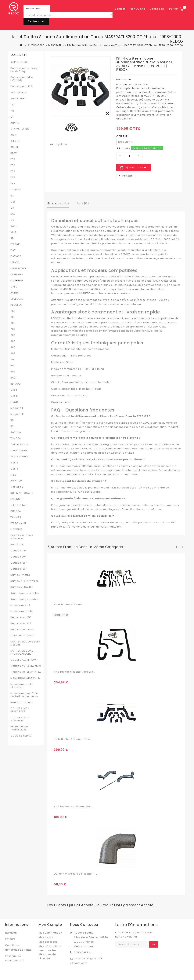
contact (120, 9)
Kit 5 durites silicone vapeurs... (74, 672)
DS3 (13, 214)
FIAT (13, 250)
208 (13, 335)
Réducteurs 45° (21, 617)
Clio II (14, 396)
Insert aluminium (22, 702)
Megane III (17, 414)
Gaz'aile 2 (17, 487)
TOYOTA (16, 438)
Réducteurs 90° (21, 623)
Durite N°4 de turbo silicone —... (75, 874)
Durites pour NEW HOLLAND (22, 79)
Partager (126, 176)
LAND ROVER (18, 269)
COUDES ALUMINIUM (23, 660)
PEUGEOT (16, 305)
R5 (12, 420)
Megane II (17, 408)
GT (12, 117)
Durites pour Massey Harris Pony (24, 70)
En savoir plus (58, 203)
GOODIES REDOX (21, 736)
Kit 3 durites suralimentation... (74, 806)
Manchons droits (22, 611)
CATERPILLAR (19, 505)
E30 (13, 159)
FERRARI (15, 244)
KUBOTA (16, 511)
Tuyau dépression (22, 636)
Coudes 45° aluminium (26, 666)
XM (12, 238)
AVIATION (17, 481)
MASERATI (17, 281)
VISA (13, 232)
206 (13, 323)
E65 (13, 177)
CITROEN (16, 190)
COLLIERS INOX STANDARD (20, 719)
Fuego (15, 402)
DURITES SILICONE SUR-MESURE (25, 643)
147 (13, 105)
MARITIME (16, 529)
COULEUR (122, 136)
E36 (13, 165)
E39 (13, 171)
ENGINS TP (17, 499)
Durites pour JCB (22, 86)
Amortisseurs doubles (25, 599)
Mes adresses (48, 942)
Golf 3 (14, 469)
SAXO (14, 226)
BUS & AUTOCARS (22, 493)
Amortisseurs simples (25, 593)
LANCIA (15, 262)
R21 (13, 426)
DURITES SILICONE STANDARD (22, 537)
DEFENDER (17, 275)
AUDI (13, 135)
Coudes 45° (18, 551)
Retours (10, 939)
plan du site (137, 9)
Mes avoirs (46, 937)
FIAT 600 (16, 256)
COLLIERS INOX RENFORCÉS (20, 710)
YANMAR (16, 517)
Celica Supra (19, 444)
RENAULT (16, 384)
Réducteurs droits (22, 630)
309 (13, 353)
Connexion (157, 9)
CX (12, 208)
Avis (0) (83, 203)
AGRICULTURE (19, 62)
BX (12, 196)
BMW (14, 153)
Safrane (16, 432)
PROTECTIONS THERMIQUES (20, 728)
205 (13, 317)
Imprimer (61, 144)
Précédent (177, 547)
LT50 (13, 475)
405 (13, 360)
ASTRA (15, 293)
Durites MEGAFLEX (22, 587)
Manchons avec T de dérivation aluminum (24, 695)
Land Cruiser (19, 451)
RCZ (13, 378)
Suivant (182, 547)
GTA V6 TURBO (20, 129)
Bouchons (17, 545)
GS (12, 220)
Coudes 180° (19, 569)
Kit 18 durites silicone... (69, 604)
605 (13, 372)
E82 (13, 184)
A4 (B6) (15, 141)
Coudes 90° (18, 557)
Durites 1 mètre (20, 575)
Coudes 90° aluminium (26, 672)
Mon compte (50, 925)
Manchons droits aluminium (22, 686)
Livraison (11, 933)
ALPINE (15, 123)
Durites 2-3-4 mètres (25, 581)
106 (13, 311)
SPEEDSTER (17, 299)
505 (13, 366)
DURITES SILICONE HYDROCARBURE (22, 652)
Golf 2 (14, 463)
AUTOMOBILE (19, 93)
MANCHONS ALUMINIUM (25, 678)
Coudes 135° (19, 563)
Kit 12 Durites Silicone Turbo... (73, 739)
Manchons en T (20, 605)
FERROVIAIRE (19, 523)
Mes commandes (50, 933)
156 (13, 111)
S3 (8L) (15, 147)
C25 (13, 202)
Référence (124, 80)
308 (13, 347)
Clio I (14, 390)
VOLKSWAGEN (19, 457)
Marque (122, 84)
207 (13, 329)
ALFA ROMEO (19, 99)
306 (13, 341)
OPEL (14, 287)
